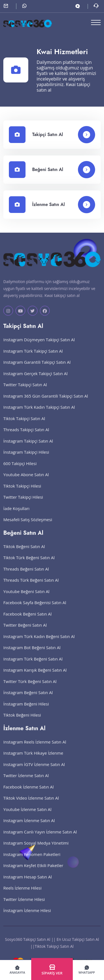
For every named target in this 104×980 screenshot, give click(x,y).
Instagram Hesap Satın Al (28, 882)
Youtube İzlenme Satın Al (27, 815)
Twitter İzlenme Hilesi (24, 905)
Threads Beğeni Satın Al (26, 574)
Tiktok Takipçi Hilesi (22, 491)
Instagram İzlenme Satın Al (29, 826)
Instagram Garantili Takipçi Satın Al (37, 368)
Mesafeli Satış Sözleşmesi (28, 525)
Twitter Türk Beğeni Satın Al (30, 687)
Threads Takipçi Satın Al (26, 435)
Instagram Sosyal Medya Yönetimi (36, 848)
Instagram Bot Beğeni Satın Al (32, 653)
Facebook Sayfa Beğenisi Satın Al (35, 608)
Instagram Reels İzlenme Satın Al (35, 747)
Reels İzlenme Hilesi (22, 893)
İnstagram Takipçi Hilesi (26, 458)
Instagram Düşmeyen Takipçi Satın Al (39, 345)
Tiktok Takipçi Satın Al (24, 424)
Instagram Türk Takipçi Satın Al (33, 356)
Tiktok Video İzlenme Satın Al (31, 803)
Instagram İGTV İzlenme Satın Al (34, 770)
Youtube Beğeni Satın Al (26, 597)
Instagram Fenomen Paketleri (32, 860)
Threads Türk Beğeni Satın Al (31, 586)
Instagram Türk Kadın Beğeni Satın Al (39, 642)
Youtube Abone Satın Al (26, 480)
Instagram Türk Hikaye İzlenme (33, 758)
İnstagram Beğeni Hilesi (26, 709)
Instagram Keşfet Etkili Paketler (33, 871)
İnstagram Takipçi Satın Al (28, 446)
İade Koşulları (16, 514)
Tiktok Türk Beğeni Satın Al (29, 563)
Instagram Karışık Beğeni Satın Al (35, 675)
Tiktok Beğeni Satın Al (24, 552)
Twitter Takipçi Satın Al (25, 390)
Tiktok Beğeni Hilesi (22, 720)
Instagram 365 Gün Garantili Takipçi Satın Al (46, 401)
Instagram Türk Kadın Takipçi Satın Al (39, 413)
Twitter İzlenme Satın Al (26, 781)
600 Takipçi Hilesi (20, 469)
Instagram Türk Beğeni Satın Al (33, 664)
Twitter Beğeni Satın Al (25, 630)
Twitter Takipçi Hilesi (23, 502)
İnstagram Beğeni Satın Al (28, 698)
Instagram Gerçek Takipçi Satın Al (35, 379)
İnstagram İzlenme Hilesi (27, 916)
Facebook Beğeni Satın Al (27, 619)
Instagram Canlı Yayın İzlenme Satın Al (40, 837)
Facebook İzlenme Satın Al (29, 792)
